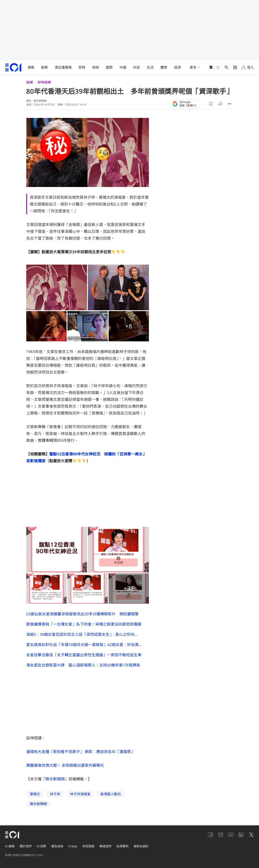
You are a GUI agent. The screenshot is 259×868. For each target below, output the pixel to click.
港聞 (31, 67)
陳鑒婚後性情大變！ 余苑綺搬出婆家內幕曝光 (65, 765)
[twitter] (251, 835)
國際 (109, 67)
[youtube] (231, 835)
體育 (164, 67)
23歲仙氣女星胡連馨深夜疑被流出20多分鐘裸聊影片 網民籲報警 (82, 614)
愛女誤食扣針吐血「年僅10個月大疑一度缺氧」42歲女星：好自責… (84, 645)
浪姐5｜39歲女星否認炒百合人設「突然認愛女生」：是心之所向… (82, 634)
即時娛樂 (44, 82)
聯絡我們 (105, 846)
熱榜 (96, 67)
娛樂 (44, 67)
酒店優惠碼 (63, 67)
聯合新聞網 (55, 779)
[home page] (13, 67)
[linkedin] (241, 835)
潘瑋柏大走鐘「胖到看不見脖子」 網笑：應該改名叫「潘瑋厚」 (81, 752)
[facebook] (210, 835)
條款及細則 (141, 846)
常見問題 (88, 846)
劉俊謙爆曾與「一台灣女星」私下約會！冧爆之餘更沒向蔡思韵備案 (84, 624)
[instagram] (221, 835)
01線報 (10, 846)
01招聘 (41, 846)
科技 (137, 67)
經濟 (178, 67)
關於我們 (26, 846)
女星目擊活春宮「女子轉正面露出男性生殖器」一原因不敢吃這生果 (84, 655)
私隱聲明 (122, 846)
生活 (150, 67)
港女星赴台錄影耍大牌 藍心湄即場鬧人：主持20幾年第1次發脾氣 (83, 665)
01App (73, 846)
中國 (123, 67)
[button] (211, 104)
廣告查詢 (57, 846)
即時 (82, 67)
